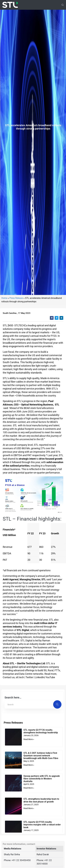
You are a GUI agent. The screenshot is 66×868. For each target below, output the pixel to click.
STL (5, 387)
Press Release (16, 360)
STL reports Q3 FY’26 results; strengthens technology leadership (41, 793)
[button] (52, 380)
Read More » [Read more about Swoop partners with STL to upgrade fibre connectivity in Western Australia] (29, 850)
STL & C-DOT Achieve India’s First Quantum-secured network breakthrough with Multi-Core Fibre (41, 818)
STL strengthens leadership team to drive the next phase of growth (41, 862)
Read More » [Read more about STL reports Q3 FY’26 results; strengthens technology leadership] (29, 801)
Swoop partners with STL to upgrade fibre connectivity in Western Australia (42, 841)
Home (4, 360)
